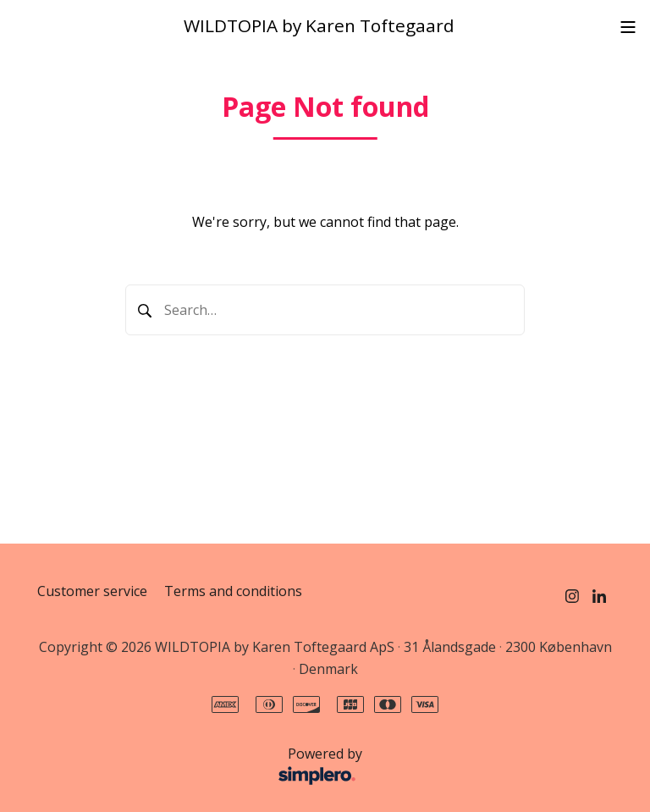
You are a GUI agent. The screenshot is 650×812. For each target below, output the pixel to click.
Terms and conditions (233, 591)
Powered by (204, 767)
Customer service (92, 591)
